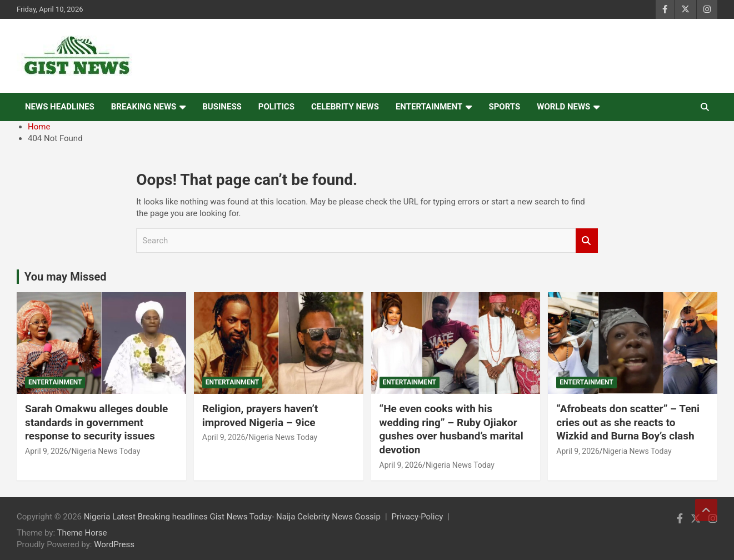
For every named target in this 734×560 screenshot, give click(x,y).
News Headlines (60, 107)
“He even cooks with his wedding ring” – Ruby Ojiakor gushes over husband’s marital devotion (451, 429)
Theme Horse (82, 533)
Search (587, 241)
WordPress (114, 544)
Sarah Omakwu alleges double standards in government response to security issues (96, 422)
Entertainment (429, 107)
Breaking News (144, 107)
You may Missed (66, 277)
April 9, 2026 (47, 451)
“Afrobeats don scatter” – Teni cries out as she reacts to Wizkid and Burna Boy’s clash (628, 422)
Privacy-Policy (418, 517)
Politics (276, 107)
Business (222, 107)
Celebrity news (345, 107)
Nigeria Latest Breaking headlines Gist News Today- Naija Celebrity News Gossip (232, 517)
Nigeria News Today (106, 451)
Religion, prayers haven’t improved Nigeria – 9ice (260, 416)
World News (563, 107)
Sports (504, 107)
